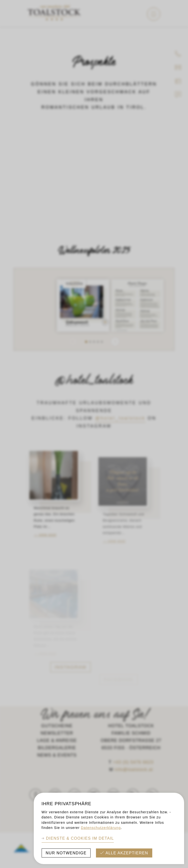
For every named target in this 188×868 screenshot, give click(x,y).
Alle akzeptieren (127, 853)
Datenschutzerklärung (101, 828)
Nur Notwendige (66, 853)
